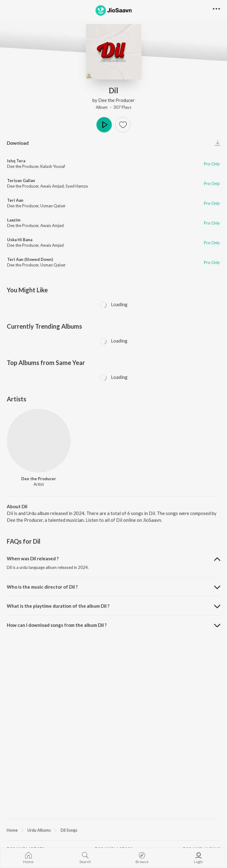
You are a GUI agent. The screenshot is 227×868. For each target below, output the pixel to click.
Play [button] (104, 125)
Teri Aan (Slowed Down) (30, 259)
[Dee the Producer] (39, 441)
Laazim (14, 220)
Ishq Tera (16, 161)
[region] (113, 830)
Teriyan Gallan (21, 180)
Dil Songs (69, 830)
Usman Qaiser (53, 206)
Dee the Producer (116, 100)
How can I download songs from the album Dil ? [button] (57, 625)
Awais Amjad (52, 186)
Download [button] (18, 143)
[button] (123, 125)
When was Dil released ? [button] (33, 558)
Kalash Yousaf (53, 166)
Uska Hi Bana (20, 240)
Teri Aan (15, 200)
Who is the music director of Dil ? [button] (42, 587)
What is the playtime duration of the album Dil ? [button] (58, 606)
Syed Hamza (77, 186)
